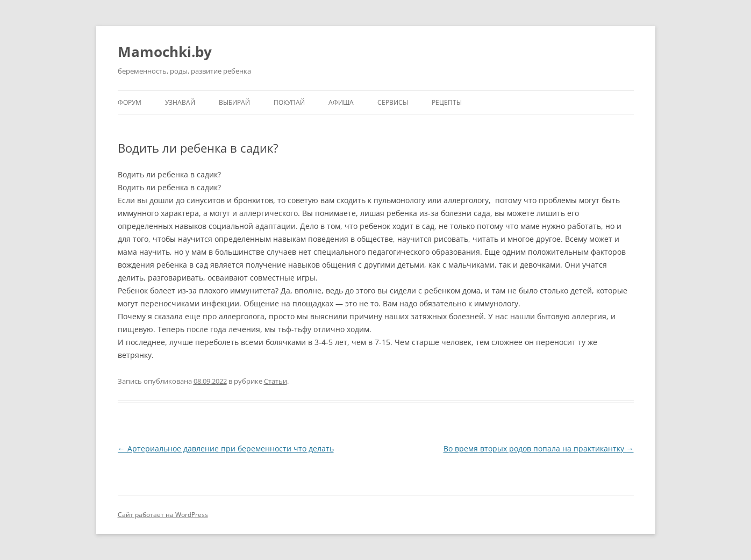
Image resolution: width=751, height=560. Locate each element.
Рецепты (447, 102)
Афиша (341, 102)
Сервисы (393, 102)
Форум (130, 102)
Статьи (276, 381)
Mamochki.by (165, 52)
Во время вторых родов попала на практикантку (539, 448)
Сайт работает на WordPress (163, 515)
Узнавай (180, 102)
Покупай (289, 102)
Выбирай (234, 102)
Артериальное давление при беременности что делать (226, 448)
